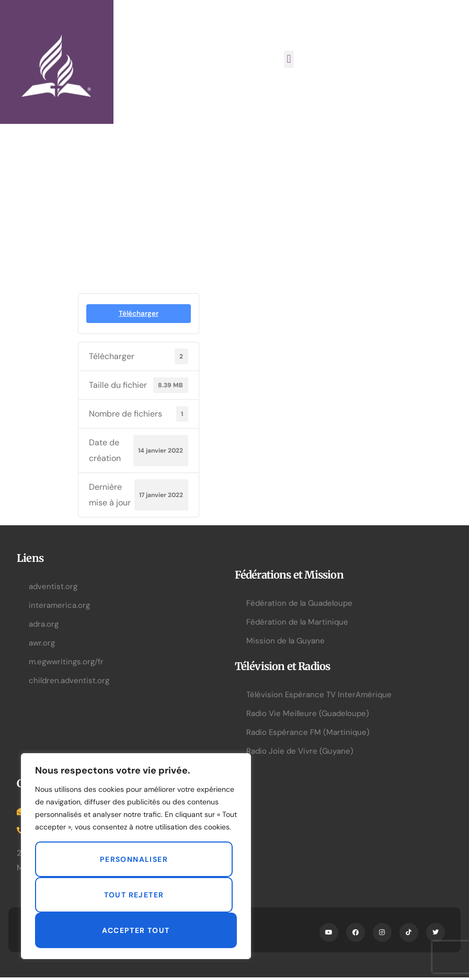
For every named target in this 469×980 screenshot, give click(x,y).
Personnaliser (134, 859)
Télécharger (139, 313)
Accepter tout (136, 930)
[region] (136, 856)
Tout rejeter (134, 895)
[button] (289, 59)
